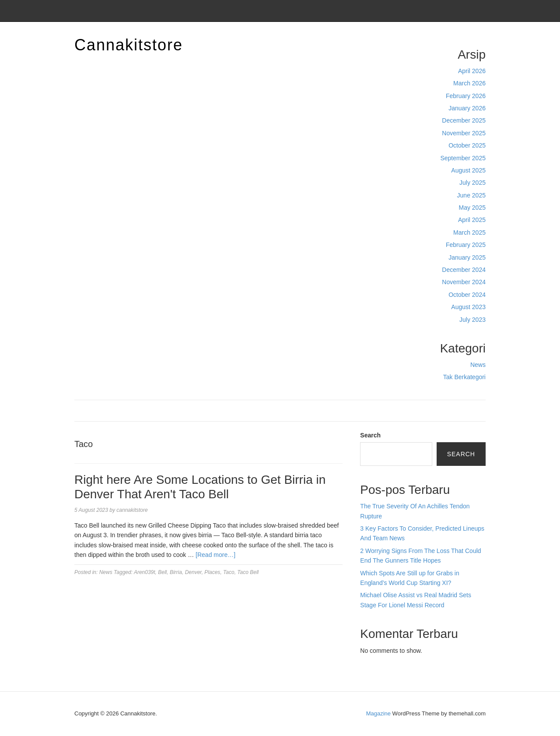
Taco (229, 572)
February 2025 (466, 245)
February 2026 (466, 96)
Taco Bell (248, 572)
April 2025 (472, 220)
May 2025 (472, 208)
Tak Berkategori (464, 377)
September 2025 (463, 158)
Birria (176, 572)
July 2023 (472, 320)
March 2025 (469, 232)
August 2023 (468, 307)
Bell (162, 572)
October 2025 (467, 145)
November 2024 (464, 282)
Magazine (378, 713)
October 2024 (467, 295)
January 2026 (467, 108)
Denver (193, 572)
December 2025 (464, 120)
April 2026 (472, 71)
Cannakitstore (129, 45)
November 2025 (464, 133)
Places (212, 572)
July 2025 (472, 183)
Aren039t (145, 572)
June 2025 (471, 195)
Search (370, 435)
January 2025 (467, 257)
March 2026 (469, 83)
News (478, 365)
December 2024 (464, 270)
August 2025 (468, 170)
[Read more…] (215, 555)
